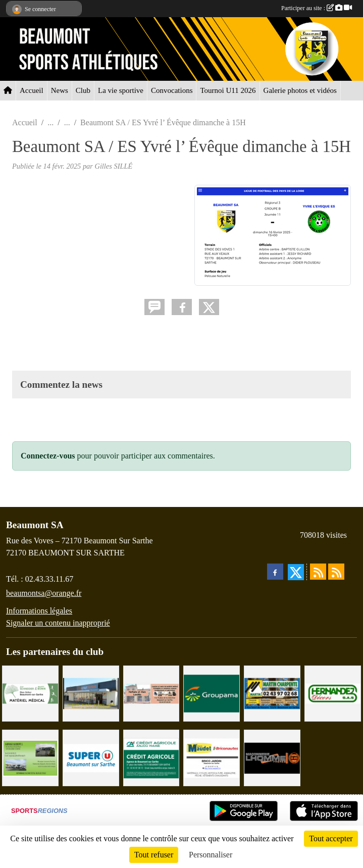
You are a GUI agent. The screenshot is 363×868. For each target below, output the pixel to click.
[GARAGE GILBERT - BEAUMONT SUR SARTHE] (30, 757)
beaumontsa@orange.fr (44, 593)
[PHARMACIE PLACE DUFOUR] (30, 693)
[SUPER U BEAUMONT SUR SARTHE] (91, 757)
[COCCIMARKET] (91, 693)
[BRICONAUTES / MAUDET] (212, 757)
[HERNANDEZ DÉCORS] (333, 693)
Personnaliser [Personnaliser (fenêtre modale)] (211, 855)
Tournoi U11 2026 (228, 90)
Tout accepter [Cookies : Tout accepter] (331, 838)
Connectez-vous (48, 456)
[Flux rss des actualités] (318, 572)
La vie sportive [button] (121, 90)
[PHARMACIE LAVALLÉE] (151, 693)
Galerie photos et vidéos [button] (300, 90)
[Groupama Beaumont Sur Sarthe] (212, 693)
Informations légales (39, 611)
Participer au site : (317, 8)
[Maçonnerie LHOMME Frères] (272, 757)
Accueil (32, 90)
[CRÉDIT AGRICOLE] (151, 757)
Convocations (172, 90)
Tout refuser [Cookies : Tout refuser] (154, 855)
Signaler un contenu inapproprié (58, 623)
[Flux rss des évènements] (336, 572)
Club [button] (83, 90)
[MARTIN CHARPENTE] (272, 693)
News (60, 90)
